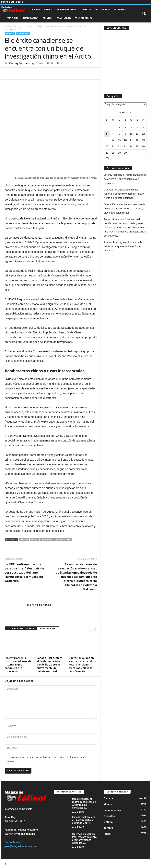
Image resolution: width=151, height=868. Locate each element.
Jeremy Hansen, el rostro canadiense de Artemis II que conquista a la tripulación (18, 665)
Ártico (24, 539)
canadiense (47, 539)
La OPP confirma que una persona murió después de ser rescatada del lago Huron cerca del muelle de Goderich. (24, 572)
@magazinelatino (25, 834)
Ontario (108, 822)
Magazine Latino (28, 830)
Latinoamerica (66, 9)
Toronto (108, 828)
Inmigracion (30, 18)
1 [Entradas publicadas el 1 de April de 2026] (119, 127)
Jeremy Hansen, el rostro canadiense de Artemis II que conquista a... (84, 803)
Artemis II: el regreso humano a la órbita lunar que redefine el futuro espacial (123, 246)
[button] (144, 14)
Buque (34, 539)
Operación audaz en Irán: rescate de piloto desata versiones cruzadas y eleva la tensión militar (82, 665)
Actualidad (103, 9)
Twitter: (9, 834)
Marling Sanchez (19, 63)
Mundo (49, 9)
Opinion (47, 18)
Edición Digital (84, 18)
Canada (35, 9)
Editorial (12, 18)
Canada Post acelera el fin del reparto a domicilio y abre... (84, 820)
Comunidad (64, 18)
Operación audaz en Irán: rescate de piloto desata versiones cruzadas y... (84, 838)
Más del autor (48, 628)
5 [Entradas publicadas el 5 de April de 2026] (143, 127)
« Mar (107, 158)
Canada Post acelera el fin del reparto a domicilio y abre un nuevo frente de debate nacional (49, 665)
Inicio (7, 26)
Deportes (86, 9)
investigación (63, 539)
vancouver (29, 26)
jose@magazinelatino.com (21, 846)
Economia (120, 9)
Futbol (108, 834)
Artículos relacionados (21, 628)
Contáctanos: (13, 842)
